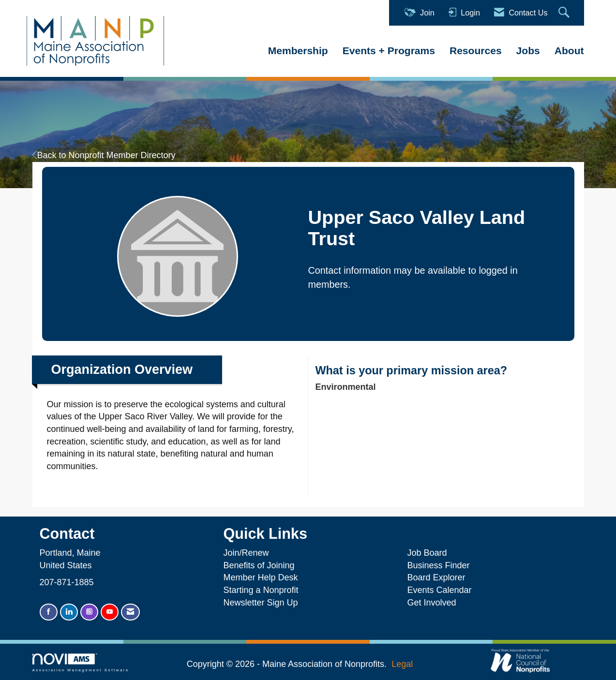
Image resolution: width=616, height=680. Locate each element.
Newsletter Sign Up (260, 603)
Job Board (429, 553)
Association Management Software (81, 663)
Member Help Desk (260, 577)
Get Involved (431, 603)
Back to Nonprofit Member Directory (104, 155)
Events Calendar (439, 590)
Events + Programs (389, 51)
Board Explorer (436, 577)
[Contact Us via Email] (130, 612)
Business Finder (441, 565)
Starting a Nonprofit (261, 590)
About (569, 51)
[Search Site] (565, 13)
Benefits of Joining (259, 565)
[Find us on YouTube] (110, 612)
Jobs (528, 51)
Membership (298, 51)
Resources (476, 51)
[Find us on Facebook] (49, 612)
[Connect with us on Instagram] (89, 612)
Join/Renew (246, 553)
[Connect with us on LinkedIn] (69, 612)
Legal (402, 664)
